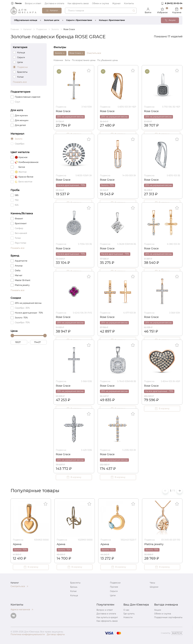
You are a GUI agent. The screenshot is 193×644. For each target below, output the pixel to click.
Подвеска (61, 107)
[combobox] (101, 11)
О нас (126, 610)
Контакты (129, 3)
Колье (73, 591)
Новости (128, 617)
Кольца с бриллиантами (112, 20)
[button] (180, 491)
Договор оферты (56, 634)
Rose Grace (63, 111)
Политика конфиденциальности (28, 634)
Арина (17, 544)
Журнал (116, 3)
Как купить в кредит (107, 617)
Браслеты (75, 583)
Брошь (74, 587)
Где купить (129, 614)
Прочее (114, 587)
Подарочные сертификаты (168, 617)
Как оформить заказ (78, 3)
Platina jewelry (154, 544)
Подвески (115, 583)
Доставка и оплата (54, 3)
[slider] (12, 336)
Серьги (114, 591)
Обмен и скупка (100, 3)
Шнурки (154, 587)
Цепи (113, 595)
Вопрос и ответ (33, 3)
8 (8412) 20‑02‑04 (174, 3)
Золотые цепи (52, 20)
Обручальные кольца (26, 20)
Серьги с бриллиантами (79, 20)
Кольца (74, 595)
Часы (152, 583)
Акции (158, 610)
